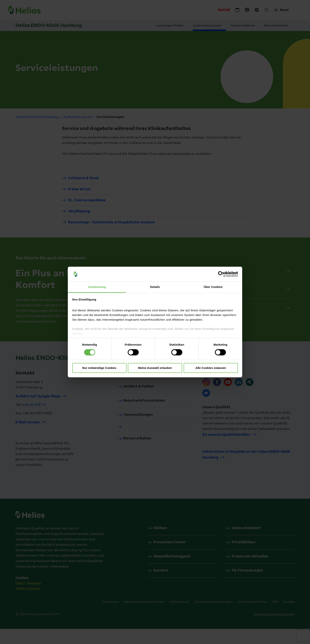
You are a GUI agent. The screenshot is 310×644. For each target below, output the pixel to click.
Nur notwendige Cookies (99, 368)
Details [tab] (155, 287)
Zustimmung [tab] (97, 287)
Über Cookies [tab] (213, 287)
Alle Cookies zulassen (211, 368)
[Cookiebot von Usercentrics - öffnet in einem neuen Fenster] (221, 274)
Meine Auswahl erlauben (155, 368)
